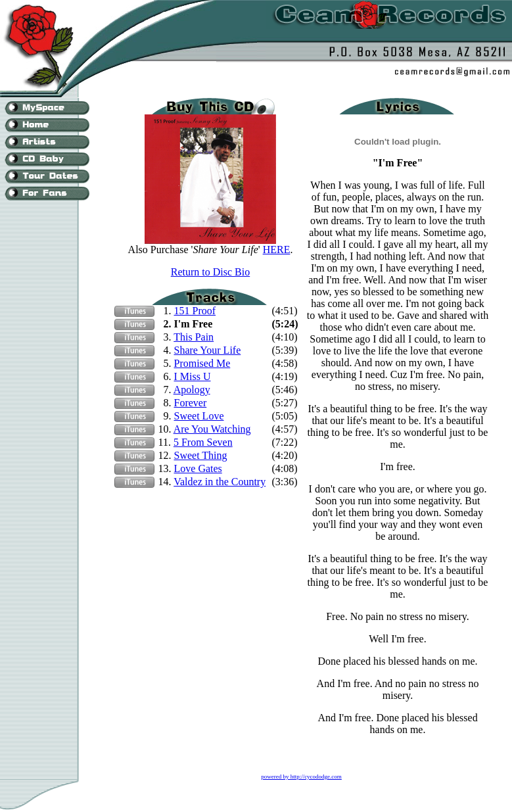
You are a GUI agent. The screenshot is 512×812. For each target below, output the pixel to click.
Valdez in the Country (220, 482)
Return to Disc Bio (210, 272)
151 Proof (195, 311)
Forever (191, 403)
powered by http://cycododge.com (301, 776)
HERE (277, 250)
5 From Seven (203, 442)
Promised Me (202, 363)
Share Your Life (208, 350)
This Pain (194, 337)
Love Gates (198, 468)
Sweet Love (199, 416)
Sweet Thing (201, 455)
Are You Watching (212, 429)
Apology (192, 390)
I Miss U (193, 376)
